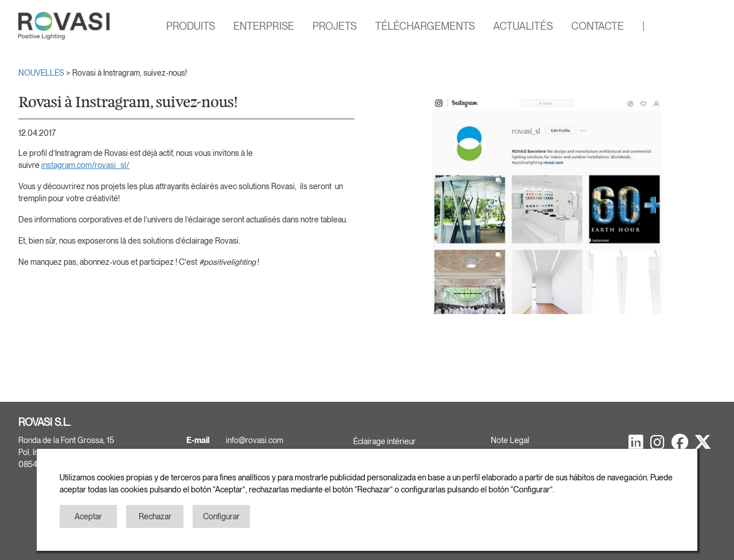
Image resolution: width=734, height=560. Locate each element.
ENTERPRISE (264, 26)
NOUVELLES (42, 73)
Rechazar (155, 516)
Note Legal (510, 440)
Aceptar (88, 516)
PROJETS (335, 26)
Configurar (221, 516)
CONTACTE (598, 26)
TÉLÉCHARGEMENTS (425, 26)
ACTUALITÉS (523, 26)
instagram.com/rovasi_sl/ (85, 165)
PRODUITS (191, 26)
